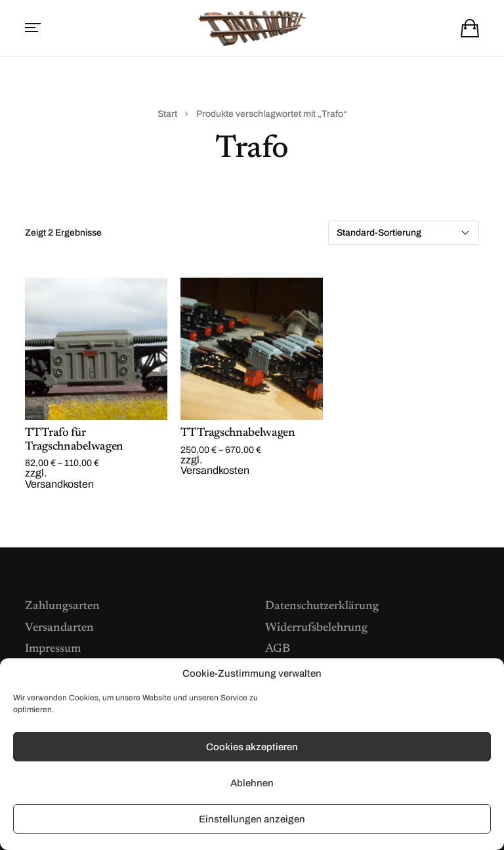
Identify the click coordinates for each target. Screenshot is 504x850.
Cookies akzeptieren (252, 747)
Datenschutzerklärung (322, 606)
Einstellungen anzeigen (252, 819)
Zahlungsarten (62, 606)
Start (167, 114)
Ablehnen (252, 783)
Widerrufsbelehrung (316, 628)
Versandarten (59, 628)
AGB (278, 649)
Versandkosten (59, 484)
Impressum (53, 649)
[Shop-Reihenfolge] (404, 233)
